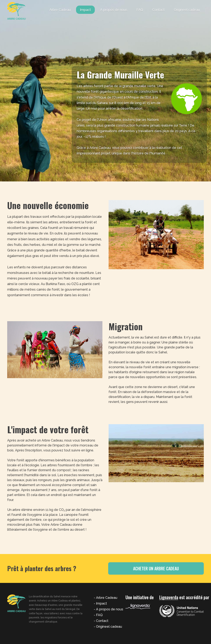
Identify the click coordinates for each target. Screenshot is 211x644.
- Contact (101, 621)
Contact (158, 10)
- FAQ (98, 615)
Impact (85, 10)
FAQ (140, 10)
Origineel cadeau (187, 10)
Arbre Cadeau (60, 10)
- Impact (100, 603)
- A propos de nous (108, 609)
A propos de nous (114, 10)
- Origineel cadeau (108, 627)
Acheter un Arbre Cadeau (165, 568)
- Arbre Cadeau (105, 598)
